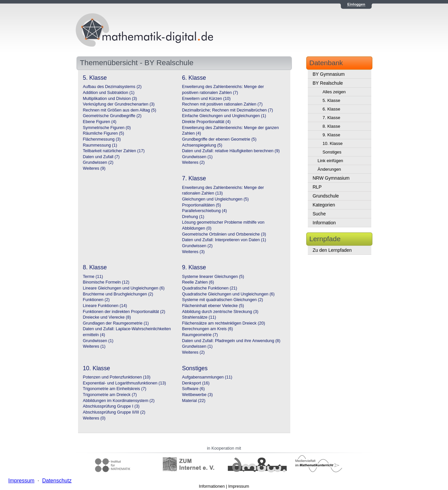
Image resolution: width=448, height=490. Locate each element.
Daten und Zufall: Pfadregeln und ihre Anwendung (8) (231, 341)
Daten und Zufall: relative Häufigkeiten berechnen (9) (231, 151)
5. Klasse (331, 100)
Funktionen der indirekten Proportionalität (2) (124, 312)
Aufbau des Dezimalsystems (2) (112, 87)
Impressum (239, 486)
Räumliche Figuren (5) (104, 133)
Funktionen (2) (96, 300)
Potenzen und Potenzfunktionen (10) (117, 377)
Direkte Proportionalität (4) (206, 122)
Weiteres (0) (94, 418)
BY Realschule (328, 83)
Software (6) (194, 389)
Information (324, 223)
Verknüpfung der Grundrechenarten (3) (119, 104)
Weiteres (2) (193, 162)
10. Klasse (333, 143)
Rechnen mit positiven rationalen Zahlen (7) (223, 104)
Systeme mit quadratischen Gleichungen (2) (223, 300)
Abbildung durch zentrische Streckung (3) (220, 312)
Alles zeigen (334, 92)
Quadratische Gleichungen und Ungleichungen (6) (228, 294)
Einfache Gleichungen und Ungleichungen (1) (224, 116)
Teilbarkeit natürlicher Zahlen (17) (114, 151)
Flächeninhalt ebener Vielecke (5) (213, 306)
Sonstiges (332, 152)
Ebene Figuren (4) (100, 122)
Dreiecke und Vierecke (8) (107, 317)
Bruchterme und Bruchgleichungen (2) (118, 294)
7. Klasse (331, 118)
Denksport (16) (196, 383)
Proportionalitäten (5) (202, 205)
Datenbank (326, 63)
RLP (317, 187)
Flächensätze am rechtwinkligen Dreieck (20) (224, 323)
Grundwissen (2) (98, 162)
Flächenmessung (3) (102, 139)
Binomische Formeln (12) (106, 282)
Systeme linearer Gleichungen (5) (213, 277)
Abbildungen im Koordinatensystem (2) (119, 401)
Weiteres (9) (94, 168)
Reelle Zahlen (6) (198, 282)
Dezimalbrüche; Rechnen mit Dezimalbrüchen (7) (228, 110)
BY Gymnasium (329, 74)
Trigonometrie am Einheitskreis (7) (115, 389)
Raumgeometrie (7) (200, 335)
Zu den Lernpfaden (332, 250)
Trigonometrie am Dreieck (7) (110, 395)
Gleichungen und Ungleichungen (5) (216, 199)
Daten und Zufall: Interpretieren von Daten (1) (224, 240)
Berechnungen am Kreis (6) (208, 329)
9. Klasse (331, 135)
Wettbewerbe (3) (198, 395)
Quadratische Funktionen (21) (210, 288)
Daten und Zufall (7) (101, 157)
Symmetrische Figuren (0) (107, 128)
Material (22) (194, 401)
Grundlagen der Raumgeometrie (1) (116, 323)
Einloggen (356, 4)
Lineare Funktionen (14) (105, 306)
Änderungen (329, 169)
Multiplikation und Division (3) (110, 99)
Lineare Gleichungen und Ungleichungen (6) (124, 288)
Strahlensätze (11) (199, 317)
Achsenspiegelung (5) (202, 145)
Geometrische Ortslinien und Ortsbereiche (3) (224, 234)
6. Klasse (331, 109)
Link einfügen (330, 161)
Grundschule (326, 196)
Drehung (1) (193, 217)
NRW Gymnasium (331, 178)
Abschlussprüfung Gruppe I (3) (111, 406)
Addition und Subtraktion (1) (109, 93)
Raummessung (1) (100, 145)
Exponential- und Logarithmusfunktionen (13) (124, 383)
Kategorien (324, 205)
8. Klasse (331, 126)
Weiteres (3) (193, 252)
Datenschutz (57, 481)
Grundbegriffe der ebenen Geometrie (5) (219, 139)
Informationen (212, 486)
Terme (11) (93, 277)
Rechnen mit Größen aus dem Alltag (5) (120, 110)
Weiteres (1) (94, 346)
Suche (319, 214)
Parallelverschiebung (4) (205, 211)
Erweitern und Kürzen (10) (206, 99)
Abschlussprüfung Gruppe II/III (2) (114, 412)
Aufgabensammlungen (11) (207, 377)
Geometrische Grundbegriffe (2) (112, 116)
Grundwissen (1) (197, 157)
